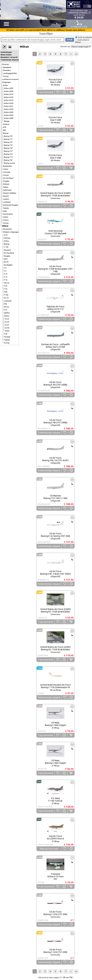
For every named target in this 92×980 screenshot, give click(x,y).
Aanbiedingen (6, 52)
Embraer (6, 184)
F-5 (5, 271)
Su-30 (7, 328)
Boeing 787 (8, 160)
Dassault (7, 250)
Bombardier (7, 166)
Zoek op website (85, 37)
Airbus (5, 85)
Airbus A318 (9, 97)
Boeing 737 (8, 145)
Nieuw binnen (6, 55)
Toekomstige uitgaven (9, 60)
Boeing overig (9, 163)
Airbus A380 (9, 118)
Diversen (6, 64)
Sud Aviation (8, 214)
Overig (6, 76)
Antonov (6, 124)
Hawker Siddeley (10, 193)
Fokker (6, 187)
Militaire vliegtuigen (11, 232)
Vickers (6, 220)
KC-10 (6, 298)
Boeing (6, 133)
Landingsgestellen (10, 73)
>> (76, 54)
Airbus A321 (9, 106)
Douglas (6, 181)
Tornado (7, 337)
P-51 (6, 310)
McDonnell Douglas (11, 205)
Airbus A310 (9, 94)
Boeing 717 (8, 139)
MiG (6, 304)
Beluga (7, 121)
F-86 (6, 292)
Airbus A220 (9, 88)
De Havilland (8, 178)
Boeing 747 (8, 148)
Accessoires (7, 229)
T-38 (6, 334)
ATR (5, 127)
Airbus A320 (9, 103)
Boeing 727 (8, 142)
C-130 (6, 247)
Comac (6, 169)
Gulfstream (7, 190)
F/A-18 (6, 283)
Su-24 (7, 322)
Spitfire (7, 313)
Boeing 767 (8, 154)
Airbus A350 (9, 115)
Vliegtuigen (6, 82)
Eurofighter (8, 265)
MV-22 (6, 307)
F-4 (5, 268)
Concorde (7, 172)
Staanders (7, 70)
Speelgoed (7, 67)
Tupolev (6, 208)
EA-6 (6, 259)
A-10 (6, 235)
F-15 (6, 277)
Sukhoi (6, 217)
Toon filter (46, 34)
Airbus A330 (9, 109)
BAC (5, 130)
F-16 (6, 280)
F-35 (6, 289)
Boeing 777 (8, 157)
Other (7, 331)
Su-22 (7, 319)
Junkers (6, 199)
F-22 (6, 286)
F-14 (6, 274)
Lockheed (7, 202)
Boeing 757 (8, 151)
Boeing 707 (8, 136)
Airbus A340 (9, 112)
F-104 (6, 295)
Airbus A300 (9, 91)
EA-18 (6, 262)
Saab (5, 211)
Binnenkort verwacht (9, 57)
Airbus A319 (9, 100)
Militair (5, 226)
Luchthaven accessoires (11, 79)
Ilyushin (6, 196)
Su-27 (7, 325)
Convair (6, 175)
